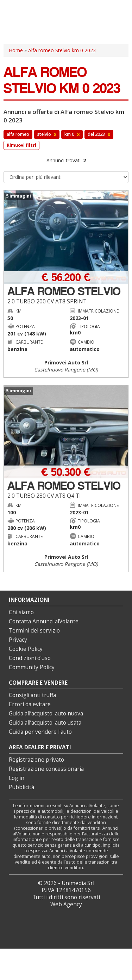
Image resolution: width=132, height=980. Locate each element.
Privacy (18, 640)
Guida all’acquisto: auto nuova (46, 713)
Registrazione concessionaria (46, 769)
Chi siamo (21, 612)
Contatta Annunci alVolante (44, 621)
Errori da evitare (30, 704)
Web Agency (66, 904)
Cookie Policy (26, 649)
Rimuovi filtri (21, 145)
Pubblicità (21, 787)
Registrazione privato (36, 760)
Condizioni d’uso (30, 658)
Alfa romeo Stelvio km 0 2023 (62, 50)
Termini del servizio (34, 631)
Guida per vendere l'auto (40, 732)
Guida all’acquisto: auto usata (45, 723)
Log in (17, 778)
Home (16, 50)
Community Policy (32, 667)
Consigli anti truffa (32, 695)
